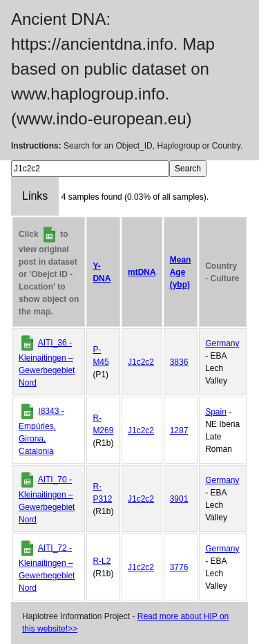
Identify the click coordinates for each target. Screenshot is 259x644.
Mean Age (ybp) (181, 272)
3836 (179, 362)
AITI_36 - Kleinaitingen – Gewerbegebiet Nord (47, 363)
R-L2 (102, 561)
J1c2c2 (141, 362)
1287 (179, 430)
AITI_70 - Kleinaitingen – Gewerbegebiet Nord (47, 500)
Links (35, 196)
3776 (179, 567)
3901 (179, 499)
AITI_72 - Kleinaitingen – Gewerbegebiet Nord (47, 568)
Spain (216, 412)
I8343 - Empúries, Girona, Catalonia (41, 431)
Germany (222, 343)
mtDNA (142, 272)
